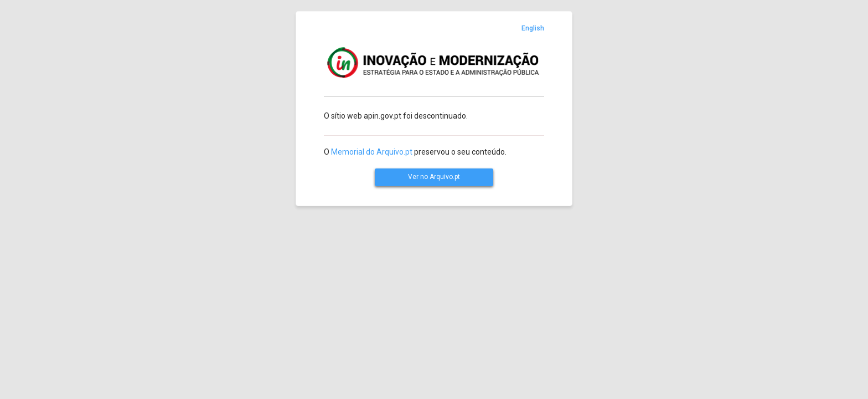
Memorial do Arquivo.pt (372, 152)
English (533, 28)
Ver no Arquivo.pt (434, 177)
